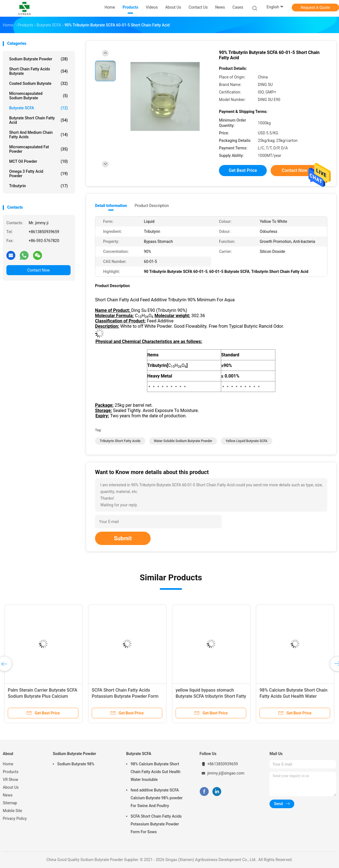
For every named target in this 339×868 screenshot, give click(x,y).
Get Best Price (243, 170)
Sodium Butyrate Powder (38, 59)
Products (11, 772)
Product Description (152, 206)
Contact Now (38, 270)
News (8, 795)
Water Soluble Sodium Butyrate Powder (183, 441)
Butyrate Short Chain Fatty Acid (38, 120)
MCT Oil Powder (38, 161)
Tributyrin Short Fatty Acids (120, 441)
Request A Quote (315, 8)
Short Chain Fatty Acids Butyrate (38, 71)
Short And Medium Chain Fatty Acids (38, 135)
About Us (11, 787)
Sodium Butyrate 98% (76, 764)
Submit (123, 538)
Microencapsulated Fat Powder (38, 149)
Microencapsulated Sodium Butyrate (38, 96)
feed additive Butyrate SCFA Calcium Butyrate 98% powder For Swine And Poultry (157, 798)
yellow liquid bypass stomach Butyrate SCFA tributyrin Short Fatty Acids (211, 696)
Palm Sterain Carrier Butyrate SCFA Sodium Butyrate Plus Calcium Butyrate (43, 696)
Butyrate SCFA (38, 108)
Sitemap (10, 803)
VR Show (11, 780)
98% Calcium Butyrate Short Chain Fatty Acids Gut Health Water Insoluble (293, 696)
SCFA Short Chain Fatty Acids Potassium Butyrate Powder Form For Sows (125, 696)
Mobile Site (13, 811)
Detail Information (111, 206)
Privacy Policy (15, 818)
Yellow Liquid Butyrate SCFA (247, 441)
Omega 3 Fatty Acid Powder (38, 174)
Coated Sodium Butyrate (38, 83)
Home (8, 764)
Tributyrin (38, 186)
